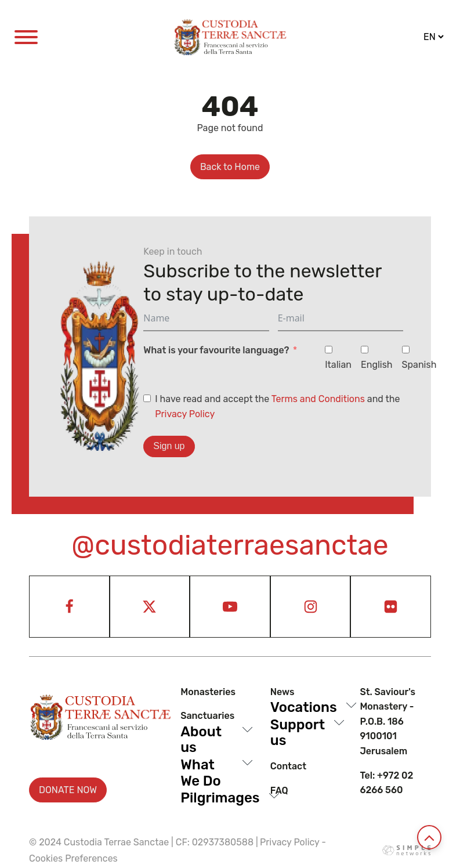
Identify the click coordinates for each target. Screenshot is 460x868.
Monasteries (208, 692)
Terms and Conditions (318, 399)
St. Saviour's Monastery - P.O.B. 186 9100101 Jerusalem (387, 721)
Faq (279, 791)
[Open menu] (26, 37)
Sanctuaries (207, 716)
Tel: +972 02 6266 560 (386, 783)
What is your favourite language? (216, 350)
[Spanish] (406, 350)
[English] (365, 350)
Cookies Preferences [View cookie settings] (73, 858)
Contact (288, 766)
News (282, 692)
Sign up (169, 446)
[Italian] (329, 350)
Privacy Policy (185, 414)
